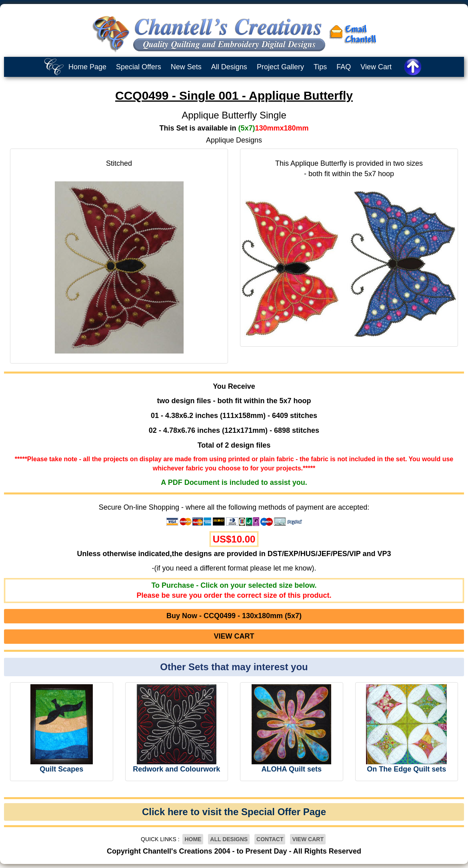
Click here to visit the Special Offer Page (234, 812)
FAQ (344, 67)
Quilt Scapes (61, 769)
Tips (320, 67)
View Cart (376, 67)
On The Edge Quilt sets (406, 769)
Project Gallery (280, 67)
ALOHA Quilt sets (292, 769)
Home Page (87, 67)
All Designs (229, 67)
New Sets (186, 67)
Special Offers (139, 67)
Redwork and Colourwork (176, 769)
